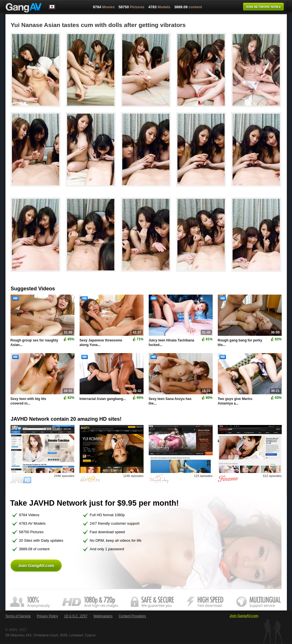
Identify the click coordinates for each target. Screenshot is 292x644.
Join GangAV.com (36, 565)
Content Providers (132, 616)
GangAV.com (24, 8)
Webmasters (103, 616)
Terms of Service (18, 616)
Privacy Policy (47, 616)
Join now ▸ (263, 7)
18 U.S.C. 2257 (76, 616)
